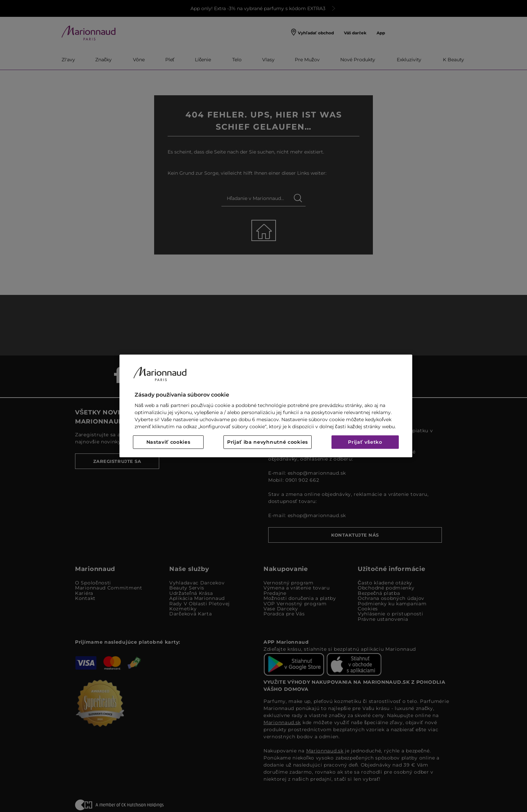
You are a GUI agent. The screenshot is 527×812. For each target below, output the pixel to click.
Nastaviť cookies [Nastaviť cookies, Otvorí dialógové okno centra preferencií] (168, 442)
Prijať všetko (365, 442)
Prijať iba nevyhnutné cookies (268, 442)
